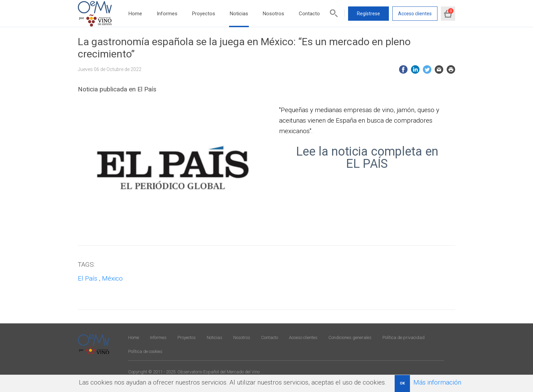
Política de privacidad (403, 337)
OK (402, 383)
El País (88, 278)
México (112, 278)
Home (135, 14)
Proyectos (204, 14)
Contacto (309, 14)
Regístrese (368, 14)
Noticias (239, 14)
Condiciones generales (350, 337)
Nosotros (273, 14)
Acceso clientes (415, 14)
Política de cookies (145, 351)
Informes (167, 14)
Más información (437, 382)
